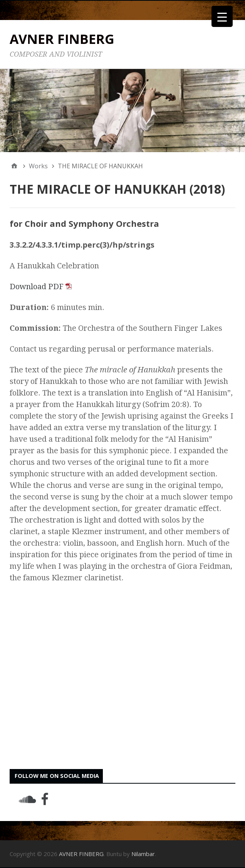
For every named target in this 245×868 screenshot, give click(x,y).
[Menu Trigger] (222, 16)
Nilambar (143, 854)
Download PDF (41, 287)
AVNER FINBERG (62, 39)
